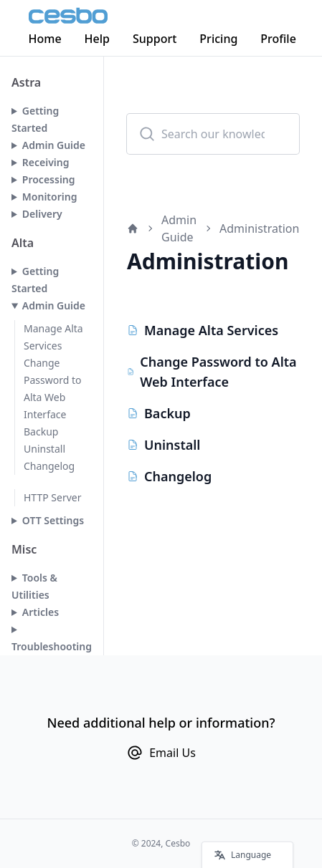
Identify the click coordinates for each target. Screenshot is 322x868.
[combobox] (213, 134)
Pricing (219, 39)
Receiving (46, 162)
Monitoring (50, 197)
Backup (41, 431)
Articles (41, 612)
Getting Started (35, 119)
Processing (49, 179)
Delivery (42, 214)
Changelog (49, 466)
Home (45, 39)
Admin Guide (54, 145)
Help (97, 39)
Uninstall (44, 449)
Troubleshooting (52, 646)
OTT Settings (53, 520)
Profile (279, 39)
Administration (259, 228)
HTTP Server (53, 497)
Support (155, 39)
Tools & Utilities (34, 586)
